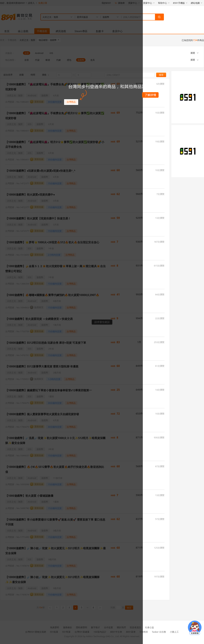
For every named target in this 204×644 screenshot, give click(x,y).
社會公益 (149, 627)
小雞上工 (174, 632)
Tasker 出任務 (159, 632)
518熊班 (144, 632)
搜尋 (161, 75)
